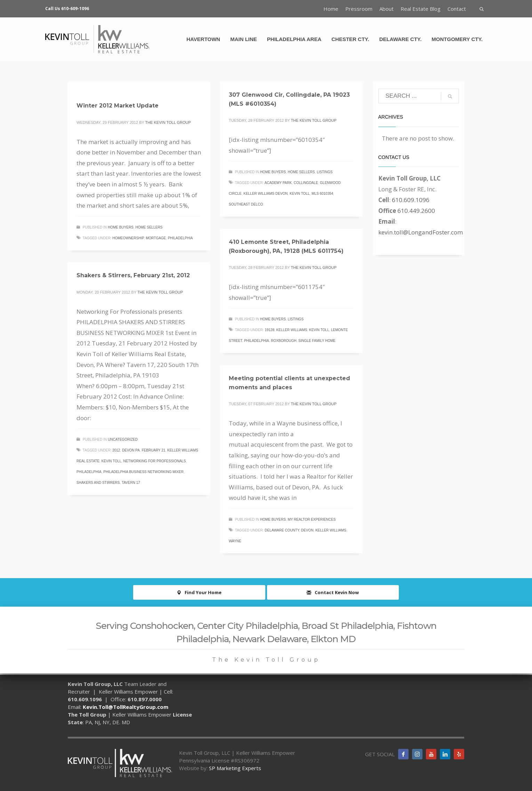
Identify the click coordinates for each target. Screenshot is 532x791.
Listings (325, 172)
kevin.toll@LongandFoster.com (421, 232)
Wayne (235, 541)
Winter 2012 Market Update (118, 106)
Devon (307, 530)
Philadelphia (180, 238)
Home (331, 9)
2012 (116, 450)
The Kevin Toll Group (168, 122)
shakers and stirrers (98, 483)
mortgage (156, 238)
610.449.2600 (416, 211)
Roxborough (284, 341)
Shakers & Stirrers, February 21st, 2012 (133, 275)
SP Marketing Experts (235, 768)
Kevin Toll (300, 194)
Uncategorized (123, 440)
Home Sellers (149, 227)
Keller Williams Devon (265, 194)
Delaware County (282, 530)
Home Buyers (121, 227)
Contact (457, 9)
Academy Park (278, 183)
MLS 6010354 (322, 194)
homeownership (128, 238)
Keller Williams (292, 330)
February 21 (153, 450)
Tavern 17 (131, 483)
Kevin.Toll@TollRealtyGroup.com (126, 707)
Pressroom (359, 9)
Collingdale (306, 183)
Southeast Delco (246, 204)
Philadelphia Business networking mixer (143, 472)
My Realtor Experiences (312, 520)
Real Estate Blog (421, 9)
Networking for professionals (155, 461)
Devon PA (131, 450)
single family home (317, 341)
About (386, 9)
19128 (269, 330)
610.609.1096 (411, 200)
